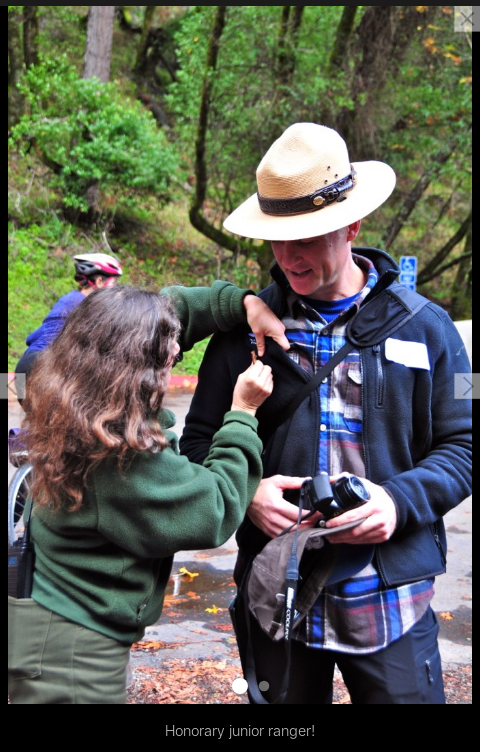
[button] (13, 386)
